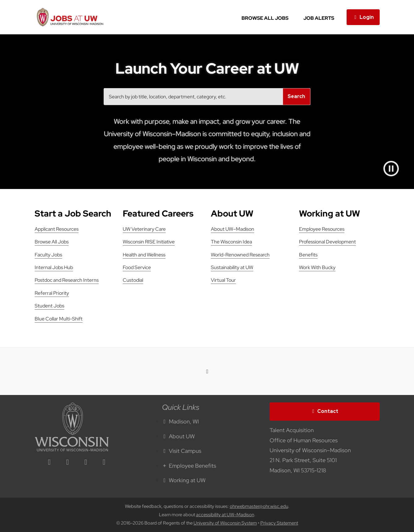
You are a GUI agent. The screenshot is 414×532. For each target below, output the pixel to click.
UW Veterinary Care (144, 229)
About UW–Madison (233, 229)
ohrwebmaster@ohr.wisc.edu (259, 506)
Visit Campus (182, 451)
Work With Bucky (317, 267)
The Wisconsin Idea (231, 242)
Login (363, 17)
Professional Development (327, 242)
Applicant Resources (57, 229)
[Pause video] (391, 169)
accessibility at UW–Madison (225, 515)
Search (296, 96)
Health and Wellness (144, 255)
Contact (325, 411)
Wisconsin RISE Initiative (149, 242)
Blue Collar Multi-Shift (59, 319)
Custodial (133, 280)
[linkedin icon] (49, 463)
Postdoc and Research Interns (67, 280)
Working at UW (184, 480)
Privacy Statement (279, 523)
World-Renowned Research (240, 255)
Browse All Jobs (265, 18)
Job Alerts (319, 18)
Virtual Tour (223, 280)
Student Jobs (49, 306)
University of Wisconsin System (225, 523)
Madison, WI (181, 421)
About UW (179, 436)
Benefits (308, 255)
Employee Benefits (189, 466)
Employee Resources (322, 229)
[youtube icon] (104, 463)
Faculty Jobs (48, 255)
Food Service (137, 267)
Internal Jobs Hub (54, 267)
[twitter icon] (86, 463)
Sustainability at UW (232, 267)
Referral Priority (52, 293)
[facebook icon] (68, 463)
